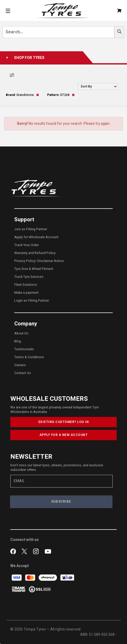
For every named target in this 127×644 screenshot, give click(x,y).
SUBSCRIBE (61, 502)
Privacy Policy (25, 261)
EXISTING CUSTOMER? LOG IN (64, 422)
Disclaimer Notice (51, 261)
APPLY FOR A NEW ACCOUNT (64, 435)
